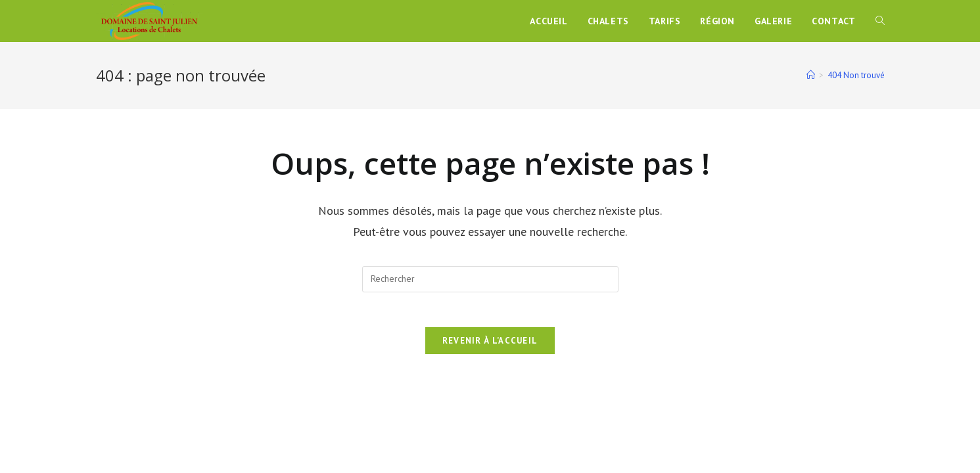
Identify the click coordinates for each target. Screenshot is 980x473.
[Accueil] (811, 75)
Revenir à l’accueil (490, 345)
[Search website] (880, 21)
